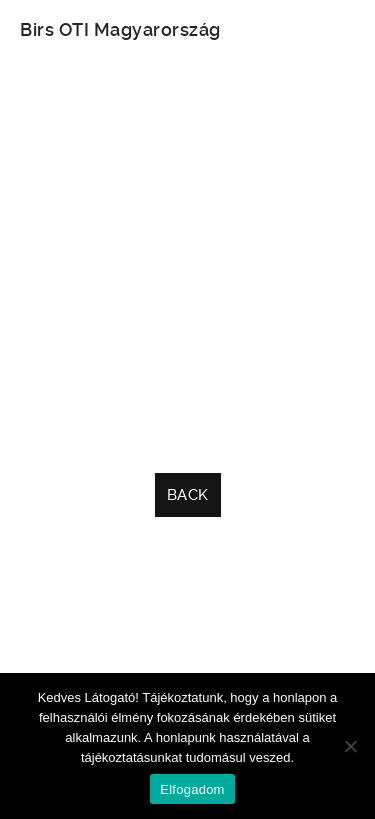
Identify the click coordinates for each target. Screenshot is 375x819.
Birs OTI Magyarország (120, 29)
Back (188, 495)
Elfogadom (192, 789)
